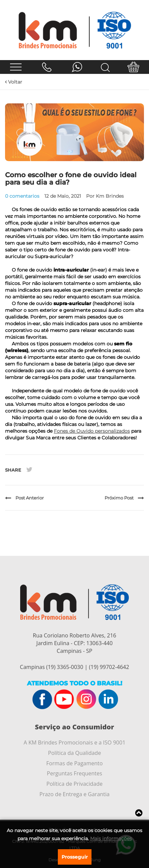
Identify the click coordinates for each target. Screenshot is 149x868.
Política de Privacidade (74, 784)
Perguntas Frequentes (74, 773)
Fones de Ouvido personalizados (92, 431)
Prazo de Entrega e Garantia (74, 794)
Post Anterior (24, 498)
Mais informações (111, 838)
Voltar (14, 82)
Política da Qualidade (74, 753)
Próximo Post (124, 498)
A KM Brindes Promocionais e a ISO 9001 (74, 742)
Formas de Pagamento (75, 763)
